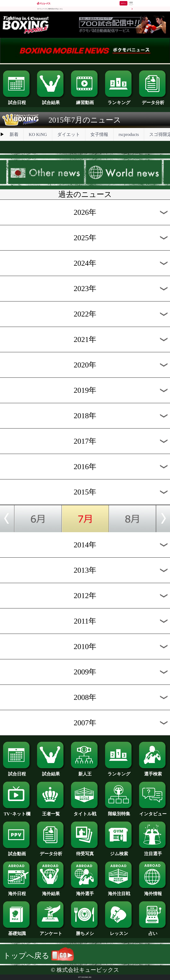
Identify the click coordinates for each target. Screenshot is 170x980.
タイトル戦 (85, 812)
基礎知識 (17, 931)
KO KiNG (38, 134)
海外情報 (153, 891)
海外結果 (51, 891)
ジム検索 (119, 852)
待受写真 (85, 852)
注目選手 (153, 852)
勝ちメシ (85, 931)
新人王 (85, 772)
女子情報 (99, 134)
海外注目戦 (119, 891)
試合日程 (17, 100)
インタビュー (153, 812)
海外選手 (85, 891)
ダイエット (69, 134)
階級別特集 (119, 812)
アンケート (51, 931)
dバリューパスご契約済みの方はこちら (50, 9)
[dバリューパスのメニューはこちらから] (131, 4)
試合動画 (17, 852)
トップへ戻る (38, 956)
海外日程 (17, 891)
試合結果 (51, 100)
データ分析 (153, 100)
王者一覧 (51, 812)
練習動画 (85, 100)
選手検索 (153, 772)
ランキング (119, 100)
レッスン (119, 931)
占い (153, 931)
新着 (14, 134)
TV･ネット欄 (17, 812)
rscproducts (129, 134)
